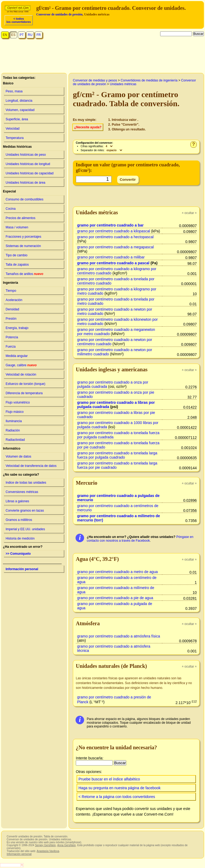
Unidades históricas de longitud (28, 164)
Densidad (12, 309)
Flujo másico (15, 412)
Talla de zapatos (17, 265)
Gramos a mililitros (19, 520)
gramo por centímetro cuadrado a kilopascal (114, 231)
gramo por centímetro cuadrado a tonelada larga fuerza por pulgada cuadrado (117, 455)
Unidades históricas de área (25, 183)
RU (30, 35)
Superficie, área (17, 119)
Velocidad (13, 129)
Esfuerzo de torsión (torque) (25, 384)
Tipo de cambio (17, 255)
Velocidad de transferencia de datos (31, 466)
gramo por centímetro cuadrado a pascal (113, 263)
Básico (8, 83)
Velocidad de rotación (21, 375)
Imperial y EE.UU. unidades (25, 529)
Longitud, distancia (19, 101)
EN (5, 35)
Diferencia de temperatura (24, 393)
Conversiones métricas (22, 492)
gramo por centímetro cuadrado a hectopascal (115, 237)
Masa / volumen (17, 227)
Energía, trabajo (17, 328)
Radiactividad (15, 440)
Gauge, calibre (21, 365)
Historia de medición (20, 538)
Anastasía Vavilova (48, 851)
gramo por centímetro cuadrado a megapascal (115, 247)
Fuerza (11, 347)
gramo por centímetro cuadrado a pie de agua (115, 598)
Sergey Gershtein (45, 845)
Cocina (11, 209)
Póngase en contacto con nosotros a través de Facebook (140, 539)
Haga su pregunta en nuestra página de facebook (119, 788)
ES (13, 35)
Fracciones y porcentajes (23, 237)
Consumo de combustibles (24, 199)
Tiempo (11, 291)
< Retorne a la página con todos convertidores (117, 797)
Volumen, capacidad (20, 110)
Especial (9, 191)
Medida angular (17, 356)
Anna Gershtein (66, 845)
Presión (11, 319)
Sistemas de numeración (23, 246)
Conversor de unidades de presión (60, 14)
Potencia (12, 337)
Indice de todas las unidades (26, 483)
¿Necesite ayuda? (88, 127)
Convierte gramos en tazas (25, 511)
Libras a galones (17, 501)
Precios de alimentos (20, 218)
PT (21, 35)
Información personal (22, 569)
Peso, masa (14, 91)
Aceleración (14, 300)
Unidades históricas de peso (26, 155)
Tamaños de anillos (24, 274)
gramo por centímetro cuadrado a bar (110, 225)
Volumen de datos (18, 456)
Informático (12, 449)
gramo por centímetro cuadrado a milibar (111, 257)
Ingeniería (11, 283)
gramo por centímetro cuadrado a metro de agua (117, 572)
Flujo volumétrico (18, 402)
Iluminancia (14, 421)
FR (39, 35)
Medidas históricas (17, 147)
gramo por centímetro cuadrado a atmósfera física (119, 636)
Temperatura (15, 138)
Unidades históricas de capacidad (29, 173)
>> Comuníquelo (18, 554)
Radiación (13, 430)
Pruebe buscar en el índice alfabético (109, 779)
